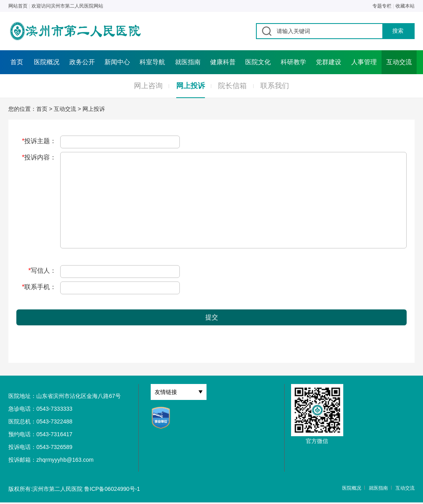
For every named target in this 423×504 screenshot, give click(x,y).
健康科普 (223, 62)
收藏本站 (405, 6)
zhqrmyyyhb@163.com (65, 460)
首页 (17, 62)
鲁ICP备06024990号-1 (112, 489)
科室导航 (152, 62)
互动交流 (399, 62)
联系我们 (275, 86)
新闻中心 (117, 62)
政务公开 (82, 62)
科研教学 (293, 62)
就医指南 (188, 62)
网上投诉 (191, 86)
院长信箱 (232, 86)
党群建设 (329, 62)
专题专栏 (382, 6)
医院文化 (258, 62)
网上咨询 (148, 86)
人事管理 (364, 62)
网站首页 (18, 6)
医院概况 (47, 62)
